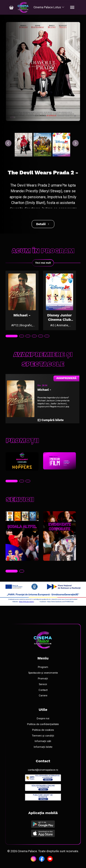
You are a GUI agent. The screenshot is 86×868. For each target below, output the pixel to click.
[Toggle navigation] (72, 7)
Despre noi (43, 719)
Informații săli (43, 741)
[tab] (12, 336)
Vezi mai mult (43, 263)
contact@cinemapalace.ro (43, 770)
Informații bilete (43, 747)
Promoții (43, 679)
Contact (43, 690)
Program (43, 667)
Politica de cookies (43, 730)
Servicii (43, 684)
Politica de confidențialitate (43, 724)
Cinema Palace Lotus (49, 7)
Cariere (43, 696)
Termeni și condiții (43, 736)
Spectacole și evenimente (43, 673)
